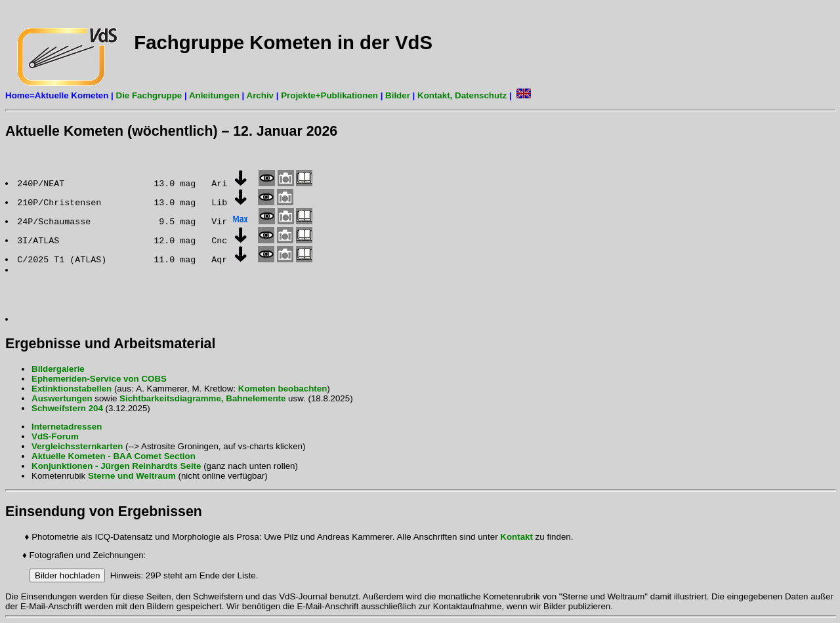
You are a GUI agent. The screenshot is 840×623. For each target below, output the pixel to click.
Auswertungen (62, 398)
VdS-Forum (55, 436)
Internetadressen (67, 427)
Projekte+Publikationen (329, 95)
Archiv (260, 95)
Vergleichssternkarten (77, 446)
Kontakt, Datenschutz (462, 95)
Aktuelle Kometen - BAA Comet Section (114, 456)
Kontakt (516, 537)
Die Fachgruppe (148, 95)
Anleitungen (214, 95)
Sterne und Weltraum (132, 476)
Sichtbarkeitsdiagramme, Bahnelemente (202, 398)
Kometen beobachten (283, 389)
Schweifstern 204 (69, 408)
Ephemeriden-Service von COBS (99, 379)
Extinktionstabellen (72, 389)
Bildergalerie (58, 369)
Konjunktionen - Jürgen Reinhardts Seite (116, 466)
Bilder (398, 95)
